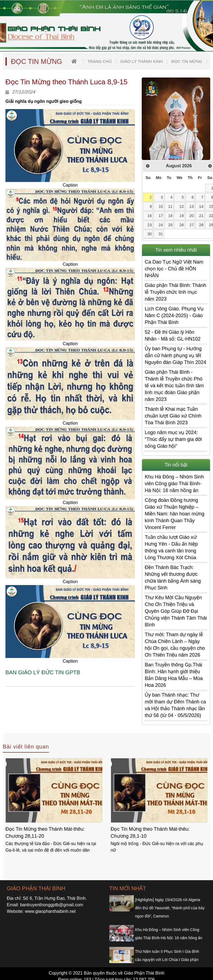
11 (170, 206)
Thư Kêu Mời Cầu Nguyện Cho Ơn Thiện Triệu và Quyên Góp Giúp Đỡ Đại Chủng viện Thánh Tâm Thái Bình (176, 611)
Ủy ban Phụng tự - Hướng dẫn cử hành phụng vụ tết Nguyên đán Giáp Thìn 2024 (175, 355)
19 (182, 216)
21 (201, 216)
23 (150, 225)
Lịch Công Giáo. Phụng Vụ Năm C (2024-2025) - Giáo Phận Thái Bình (174, 316)
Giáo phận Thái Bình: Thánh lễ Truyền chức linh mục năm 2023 (175, 292)
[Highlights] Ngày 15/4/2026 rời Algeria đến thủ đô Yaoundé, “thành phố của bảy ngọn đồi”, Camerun (170, 908)
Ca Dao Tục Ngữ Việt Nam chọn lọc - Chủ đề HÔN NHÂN (174, 269)
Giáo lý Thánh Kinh (142, 61)
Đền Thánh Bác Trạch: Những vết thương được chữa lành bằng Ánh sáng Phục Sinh (173, 578)
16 (150, 216)
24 (161, 225)
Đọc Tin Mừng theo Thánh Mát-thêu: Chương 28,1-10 (150, 833)
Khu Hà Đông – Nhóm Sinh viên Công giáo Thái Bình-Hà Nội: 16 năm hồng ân (174, 484)
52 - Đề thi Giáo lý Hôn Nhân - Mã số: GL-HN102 (173, 336)
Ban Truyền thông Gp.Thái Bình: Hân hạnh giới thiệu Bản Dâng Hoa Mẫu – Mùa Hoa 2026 (174, 675)
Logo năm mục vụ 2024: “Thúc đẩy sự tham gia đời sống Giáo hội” (173, 439)
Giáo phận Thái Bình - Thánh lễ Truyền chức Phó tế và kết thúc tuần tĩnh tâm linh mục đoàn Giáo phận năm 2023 (174, 386)
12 (182, 206)
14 (201, 206)
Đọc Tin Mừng (187, 61)
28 (201, 225)
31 (161, 234)
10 (161, 206)
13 (192, 206)
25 (170, 225)
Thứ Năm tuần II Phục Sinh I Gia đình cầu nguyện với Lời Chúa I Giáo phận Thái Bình (167, 960)
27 (192, 225)
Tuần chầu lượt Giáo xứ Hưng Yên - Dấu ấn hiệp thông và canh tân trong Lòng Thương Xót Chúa (171, 547)
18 (170, 216)
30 (150, 234)
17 (161, 216)
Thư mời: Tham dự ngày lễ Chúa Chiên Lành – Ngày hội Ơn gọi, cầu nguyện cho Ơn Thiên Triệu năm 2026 (175, 645)
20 (192, 216)
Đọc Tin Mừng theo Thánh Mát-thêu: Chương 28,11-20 (45, 833)
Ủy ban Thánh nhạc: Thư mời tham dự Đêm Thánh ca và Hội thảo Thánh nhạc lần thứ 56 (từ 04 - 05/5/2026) (175, 705)
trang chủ (99, 61)
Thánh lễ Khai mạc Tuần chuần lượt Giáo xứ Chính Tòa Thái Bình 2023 (173, 416)
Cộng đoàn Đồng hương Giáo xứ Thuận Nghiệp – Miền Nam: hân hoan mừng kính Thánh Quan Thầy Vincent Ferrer (175, 514)
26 (182, 225)
